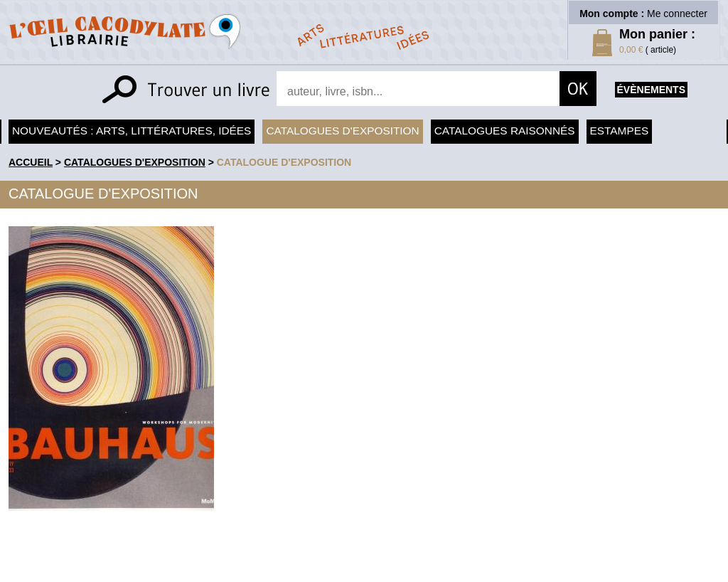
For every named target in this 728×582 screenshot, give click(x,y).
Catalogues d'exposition (342, 131)
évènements (651, 90)
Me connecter (677, 14)
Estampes (620, 131)
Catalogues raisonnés (505, 131)
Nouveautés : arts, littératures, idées (132, 131)
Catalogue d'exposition (284, 162)
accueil (31, 162)
